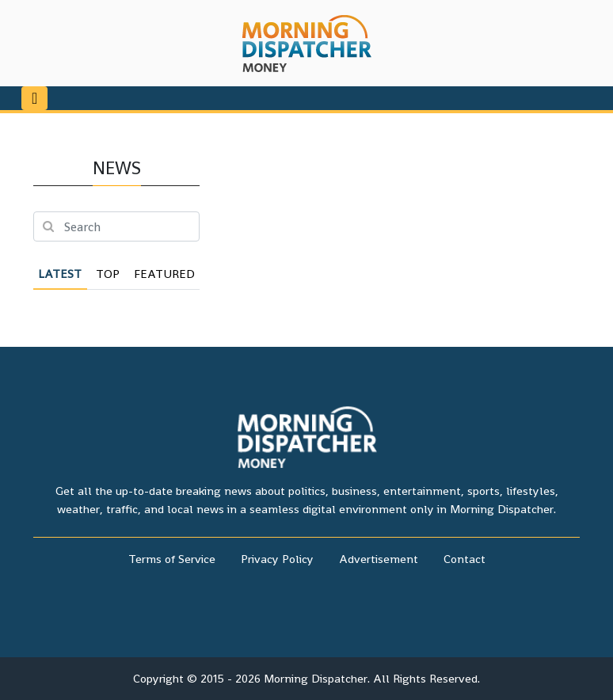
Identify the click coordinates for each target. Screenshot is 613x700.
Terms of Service (172, 559)
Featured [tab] (164, 274)
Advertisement (379, 559)
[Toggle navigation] (34, 98)
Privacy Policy (277, 559)
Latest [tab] (60, 274)
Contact (465, 559)
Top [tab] (108, 274)
